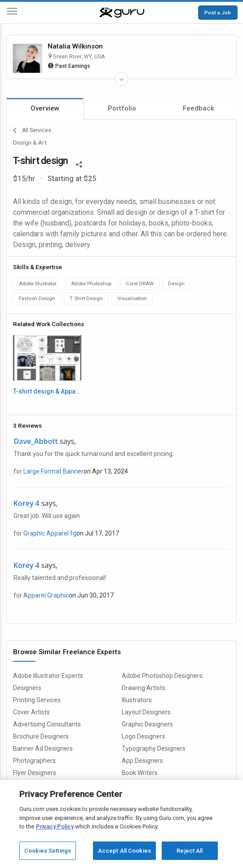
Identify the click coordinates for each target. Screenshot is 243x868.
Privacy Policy (55, 830)
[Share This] (79, 164)
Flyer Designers (35, 773)
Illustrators (137, 700)
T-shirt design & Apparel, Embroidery (47, 391)
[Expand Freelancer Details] (122, 79)
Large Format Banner (53, 471)
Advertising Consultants (47, 724)
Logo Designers (144, 736)
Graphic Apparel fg (50, 533)
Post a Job (218, 13)
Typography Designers (154, 748)
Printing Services (37, 700)
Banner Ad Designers (43, 748)
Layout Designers (146, 712)
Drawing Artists (144, 688)
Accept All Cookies (124, 854)
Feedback (199, 108)
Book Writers (140, 773)
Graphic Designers (147, 724)
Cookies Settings (48, 854)
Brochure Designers (41, 736)
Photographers (34, 761)
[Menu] (12, 13)
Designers (27, 688)
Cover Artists (31, 712)
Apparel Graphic (46, 595)
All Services (32, 130)
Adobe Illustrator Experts (48, 676)
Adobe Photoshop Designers (162, 676)
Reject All (190, 854)
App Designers (142, 761)
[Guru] (122, 13)
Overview (45, 108)
